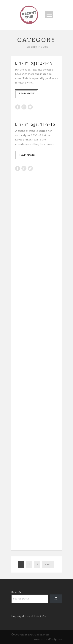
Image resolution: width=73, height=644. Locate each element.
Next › (48, 564)
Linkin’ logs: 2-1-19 (34, 63)
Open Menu (49, 15)
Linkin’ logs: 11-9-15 (35, 124)
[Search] (56, 599)
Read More (27, 94)
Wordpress (55, 639)
